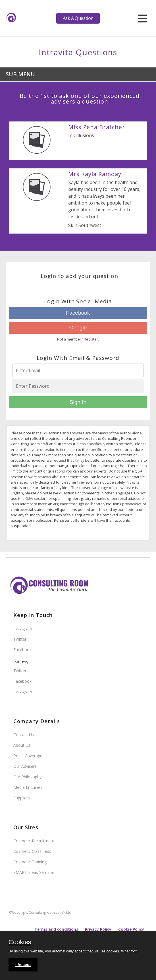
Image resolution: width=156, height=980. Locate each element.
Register (91, 339)
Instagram (23, 629)
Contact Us (24, 735)
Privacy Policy (98, 929)
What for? (129, 951)
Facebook (78, 313)
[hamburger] (143, 18)
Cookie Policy (131, 929)
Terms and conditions (56, 929)
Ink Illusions (81, 135)
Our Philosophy (27, 777)
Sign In (78, 402)
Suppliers (22, 798)
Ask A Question (78, 18)
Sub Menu (20, 74)
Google (78, 328)
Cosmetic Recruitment (34, 841)
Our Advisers (25, 766)
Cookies (20, 942)
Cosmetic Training (30, 862)
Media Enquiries (28, 787)
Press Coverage (28, 756)
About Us (22, 745)
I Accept (23, 965)
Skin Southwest (85, 225)
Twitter (20, 639)
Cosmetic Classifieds (32, 851)
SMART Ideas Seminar (34, 872)
